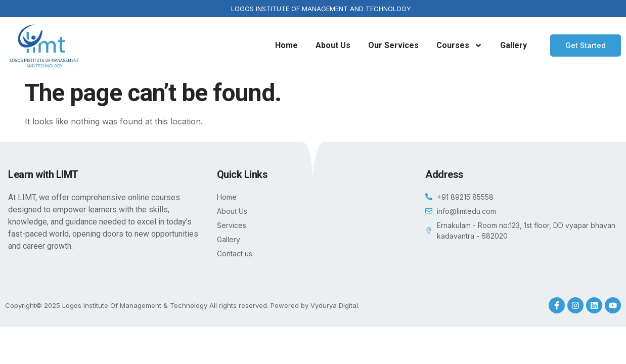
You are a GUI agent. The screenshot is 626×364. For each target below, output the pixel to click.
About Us (333, 45)
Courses (459, 45)
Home (286, 45)
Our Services (393, 45)
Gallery (513, 45)
